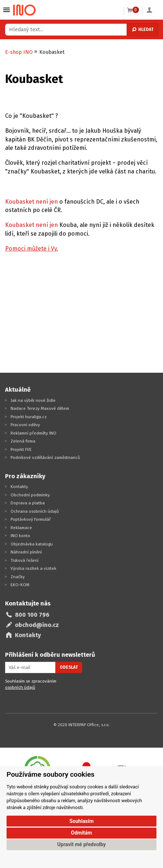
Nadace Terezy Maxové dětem (40, 408)
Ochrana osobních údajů (35, 511)
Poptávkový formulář (31, 519)
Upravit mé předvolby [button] (81, 844)
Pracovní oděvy (25, 425)
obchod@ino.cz (37, 625)
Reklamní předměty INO (33, 433)
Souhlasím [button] (82, 821)
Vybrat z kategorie (7, 10)
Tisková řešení (25, 560)
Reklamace (21, 528)
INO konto (20, 536)
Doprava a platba (28, 503)
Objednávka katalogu (32, 544)
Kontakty (19, 487)
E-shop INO (19, 52)
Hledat (142, 29)
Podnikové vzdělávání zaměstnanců (45, 457)
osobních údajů (20, 687)
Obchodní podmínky (30, 495)
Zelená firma (23, 441)
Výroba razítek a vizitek (33, 568)
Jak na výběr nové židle (33, 400)
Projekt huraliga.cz (29, 417)
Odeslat (69, 667)
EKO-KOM (20, 585)
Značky (18, 577)
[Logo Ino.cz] (24, 10)
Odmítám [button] (81, 833)
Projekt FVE (21, 449)
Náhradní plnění (26, 552)
